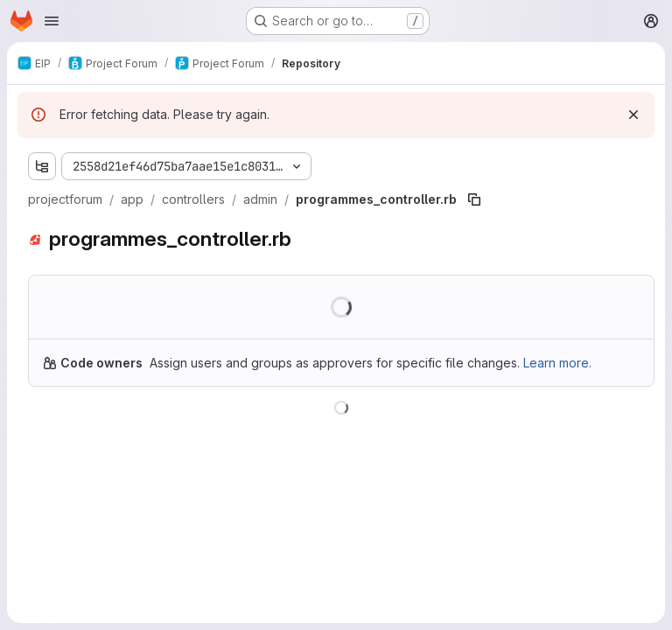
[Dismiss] (633, 115)
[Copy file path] (474, 199)
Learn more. (557, 363)
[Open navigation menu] (52, 21)
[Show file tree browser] (42, 166)
